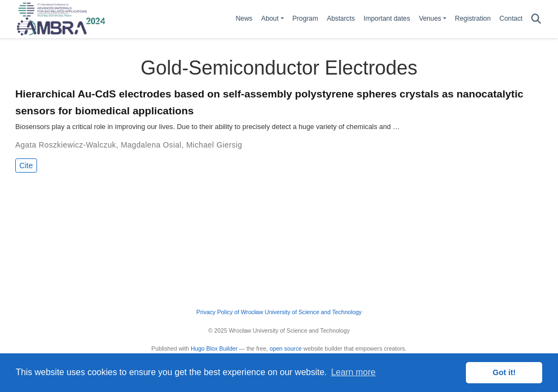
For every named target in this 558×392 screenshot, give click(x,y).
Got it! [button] (504, 372)
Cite (26, 166)
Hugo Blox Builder (214, 348)
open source (286, 348)
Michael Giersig (214, 145)
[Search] (536, 19)
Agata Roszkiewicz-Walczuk (66, 145)
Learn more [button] (353, 372)
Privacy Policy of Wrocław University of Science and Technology (279, 312)
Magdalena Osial (151, 145)
